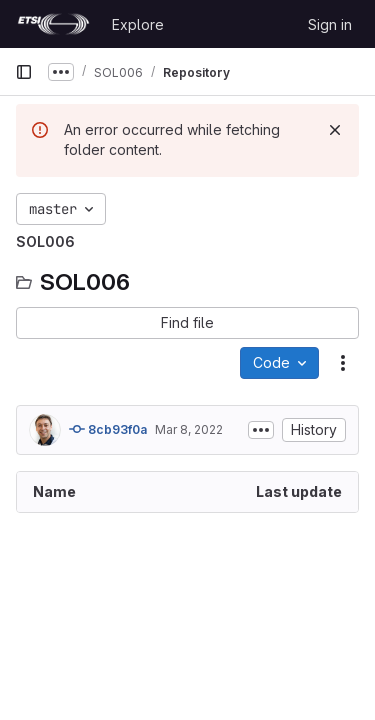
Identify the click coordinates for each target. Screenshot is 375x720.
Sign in (330, 24)
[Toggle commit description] (261, 430)
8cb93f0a (108, 429)
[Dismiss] (335, 130)
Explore (138, 24)
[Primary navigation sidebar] (24, 72)
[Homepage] (53, 24)
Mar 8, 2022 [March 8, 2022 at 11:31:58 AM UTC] (189, 429)
